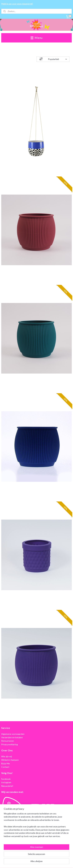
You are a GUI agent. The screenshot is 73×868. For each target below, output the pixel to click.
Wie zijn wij (7, 756)
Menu (36, 38)
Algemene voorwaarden (13, 734)
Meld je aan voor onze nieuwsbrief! (17, 4)
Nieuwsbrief (7, 786)
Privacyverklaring (10, 744)
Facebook (6, 779)
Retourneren (8, 741)
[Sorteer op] (53, 59)
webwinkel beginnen (51, 857)
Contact (5, 767)
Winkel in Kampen (10, 760)
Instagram (6, 782)
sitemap (34, 857)
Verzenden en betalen (12, 737)
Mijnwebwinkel (36, 862)
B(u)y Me (6, 763)
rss (40, 857)
